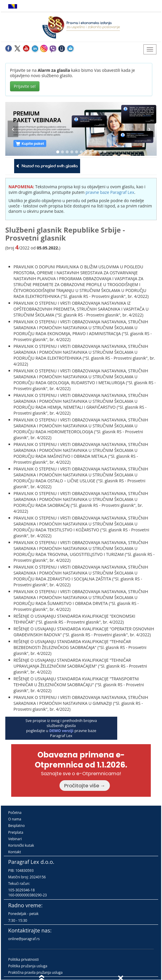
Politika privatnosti (24, 959)
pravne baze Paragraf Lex (110, 192)
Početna (15, 813)
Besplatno (16, 826)
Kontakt (15, 852)
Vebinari (15, 839)
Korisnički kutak (21, 845)
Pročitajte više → (85, 786)
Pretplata (16, 832)
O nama (15, 819)
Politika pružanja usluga (28, 966)
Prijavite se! (25, 86)
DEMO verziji (61, 731)
